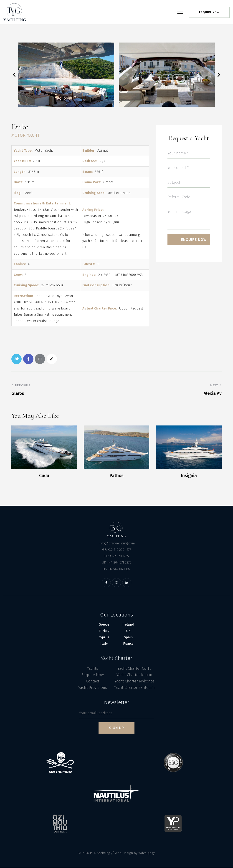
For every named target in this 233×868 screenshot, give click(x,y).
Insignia (189, 476)
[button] (14, 74)
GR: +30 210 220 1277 (116, 550)
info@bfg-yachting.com (117, 543)
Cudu (44, 476)
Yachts (92, 668)
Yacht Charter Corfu (134, 668)
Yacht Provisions (93, 688)
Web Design (124, 853)
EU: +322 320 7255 (117, 556)
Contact (93, 681)
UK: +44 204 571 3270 (117, 563)
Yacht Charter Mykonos (134, 681)
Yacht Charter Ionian (134, 675)
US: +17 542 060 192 (116, 569)
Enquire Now (93, 675)
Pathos (116, 476)
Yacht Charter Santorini (134, 688)
